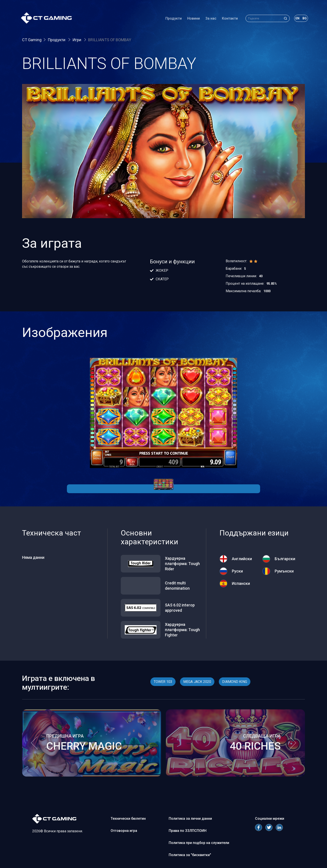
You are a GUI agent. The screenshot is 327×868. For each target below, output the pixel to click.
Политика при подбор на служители (199, 843)
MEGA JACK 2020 (197, 682)
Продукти (172, 19)
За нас (210, 19)
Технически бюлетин (128, 819)
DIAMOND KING (235, 682)
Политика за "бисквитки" (190, 855)
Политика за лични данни (190, 819)
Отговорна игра (124, 831)
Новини (192, 19)
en (296, 19)
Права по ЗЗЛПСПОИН (188, 831)
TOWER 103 (163, 682)
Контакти (229, 19)
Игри (77, 40)
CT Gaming (32, 40)
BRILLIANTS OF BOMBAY (110, 40)
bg (303, 19)
